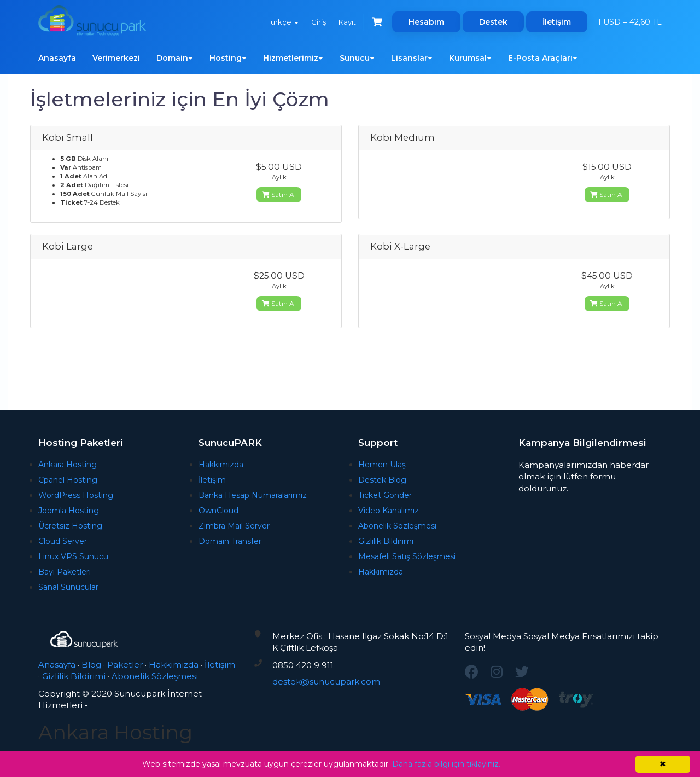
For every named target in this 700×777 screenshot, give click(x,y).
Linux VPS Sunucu (73, 556)
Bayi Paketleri (65, 572)
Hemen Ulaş (382, 465)
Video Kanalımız (389, 511)
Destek (493, 22)
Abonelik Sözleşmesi (397, 526)
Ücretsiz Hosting (70, 526)
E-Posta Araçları (543, 58)
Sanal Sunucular (68, 587)
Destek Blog (382, 480)
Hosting (228, 58)
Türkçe (281, 22)
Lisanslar (412, 58)
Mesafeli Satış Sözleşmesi (407, 556)
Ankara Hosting (68, 465)
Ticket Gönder (385, 495)
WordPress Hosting (76, 495)
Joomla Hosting (69, 511)
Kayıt (346, 22)
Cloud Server (63, 541)
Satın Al (279, 195)
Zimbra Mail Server (234, 526)
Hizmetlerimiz (293, 58)
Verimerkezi (116, 58)
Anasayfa (57, 58)
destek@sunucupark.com (326, 682)
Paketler (125, 665)
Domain (175, 58)
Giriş (317, 22)
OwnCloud (218, 511)
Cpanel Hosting (68, 480)
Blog (91, 665)
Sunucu (357, 58)
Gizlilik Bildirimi (386, 541)
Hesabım (426, 22)
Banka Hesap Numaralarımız (253, 495)
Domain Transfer (230, 541)
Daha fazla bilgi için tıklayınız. (446, 764)
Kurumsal (470, 58)
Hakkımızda (221, 465)
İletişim (557, 22)
